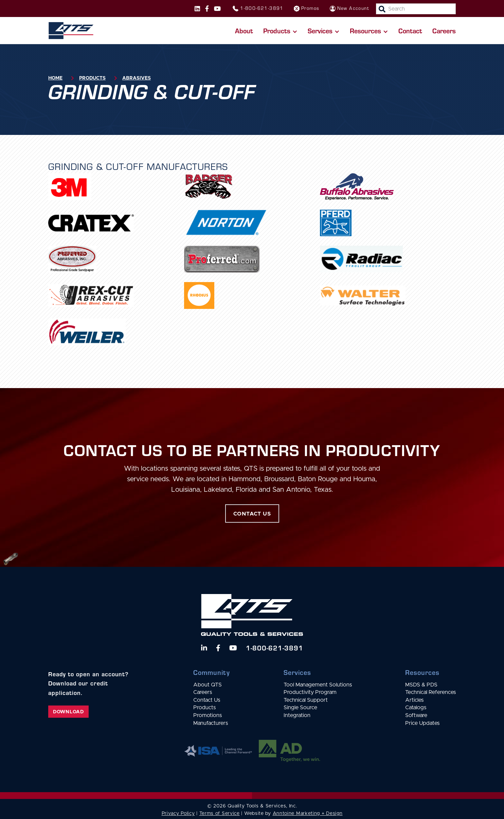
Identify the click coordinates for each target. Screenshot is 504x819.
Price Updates (422, 723)
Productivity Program (310, 692)
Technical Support (306, 700)
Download (68, 712)
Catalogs (416, 708)
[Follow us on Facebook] (207, 8)
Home (55, 78)
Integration (297, 715)
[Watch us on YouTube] (233, 648)
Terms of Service (220, 814)
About (244, 30)
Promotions (208, 715)
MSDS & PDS (421, 685)
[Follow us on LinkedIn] (204, 648)
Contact (410, 30)
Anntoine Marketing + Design (308, 814)
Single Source (300, 708)
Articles (414, 700)
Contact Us (207, 700)
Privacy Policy (178, 814)
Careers (444, 30)
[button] (280, 31)
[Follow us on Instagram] (197, 8)
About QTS (208, 685)
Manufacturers (211, 723)
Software (416, 715)
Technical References (430, 692)
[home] (71, 31)
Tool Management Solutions (318, 685)
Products (92, 78)
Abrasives (137, 78)
